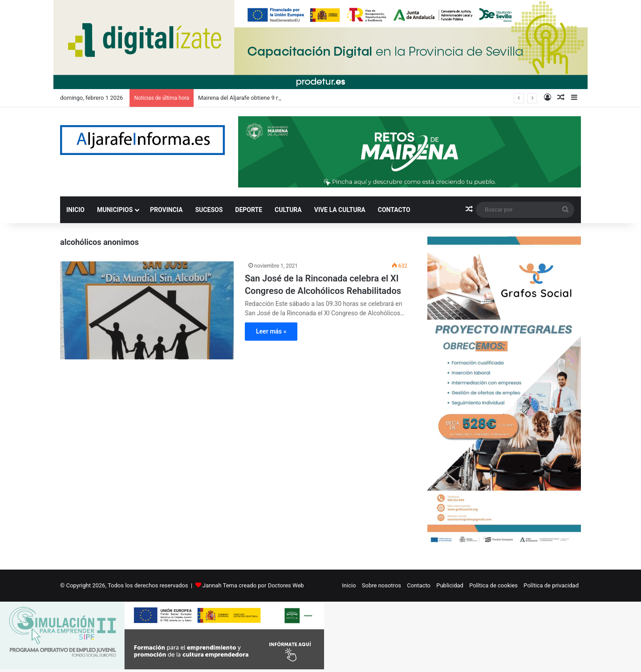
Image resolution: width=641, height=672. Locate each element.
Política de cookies (493, 585)
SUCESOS (209, 210)
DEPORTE (249, 210)
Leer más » (271, 331)
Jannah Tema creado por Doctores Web (253, 585)
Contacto (419, 585)
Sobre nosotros (381, 585)
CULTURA (288, 210)
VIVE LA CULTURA (340, 210)
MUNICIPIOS (115, 210)
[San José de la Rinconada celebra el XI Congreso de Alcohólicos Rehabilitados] (147, 310)
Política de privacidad (551, 585)
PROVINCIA (166, 210)
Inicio (349, 585)
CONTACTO (394, 210)
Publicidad (450, 585)
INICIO (75, 210)
